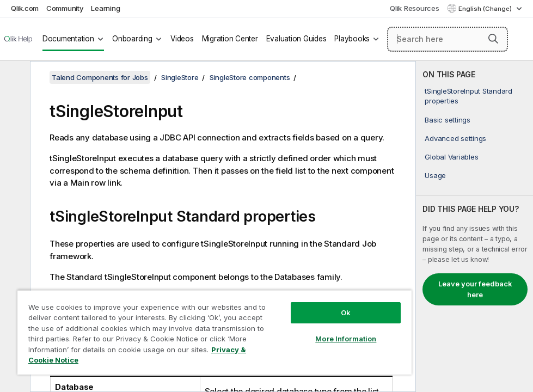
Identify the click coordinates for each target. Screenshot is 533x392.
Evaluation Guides (296, 39)
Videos (182, 39)
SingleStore (180, 77)
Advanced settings (455, 138)
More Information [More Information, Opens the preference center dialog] (346, 339)
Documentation (68, 39)
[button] (493, 39)
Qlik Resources (415, 8)
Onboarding (132, 39)
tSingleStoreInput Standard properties (468, 96)
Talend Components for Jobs (100, 77)
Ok (346, 313)
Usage (435, 175)
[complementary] (474, 226)
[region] (215, 332)
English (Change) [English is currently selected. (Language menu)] (486, 9)
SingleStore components (250, 77)
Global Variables (451, 157)
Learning (105, 8)
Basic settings (448, 120)
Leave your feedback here (475, 289)
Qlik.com (25, 8)
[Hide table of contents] (14, 78)
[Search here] (448, 39)
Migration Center (230, 39)
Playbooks (352, 39)
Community (65, 8)
